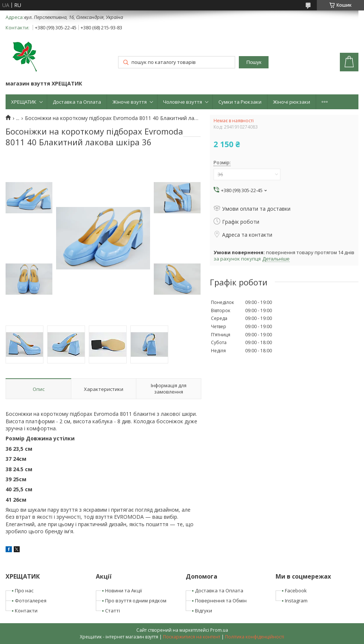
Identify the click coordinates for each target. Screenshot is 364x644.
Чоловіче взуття (183, 102)
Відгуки (204, 611)
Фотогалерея (31, 601)
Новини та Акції (123, 590)
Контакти (26, 611)
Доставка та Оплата (77, 102)
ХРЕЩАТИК (24, 102)
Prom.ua (219, 630)
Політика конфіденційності (255, 637)
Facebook (296, 590)
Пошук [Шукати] (254, 62)
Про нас (24, 590)
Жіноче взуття (130, 102)
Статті (113, 611)
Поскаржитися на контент (192, 637)
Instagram (296, 601)
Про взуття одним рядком (136, 601)
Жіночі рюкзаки (292, 102)
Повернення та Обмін (221, 601)
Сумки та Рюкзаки (240, 102)
